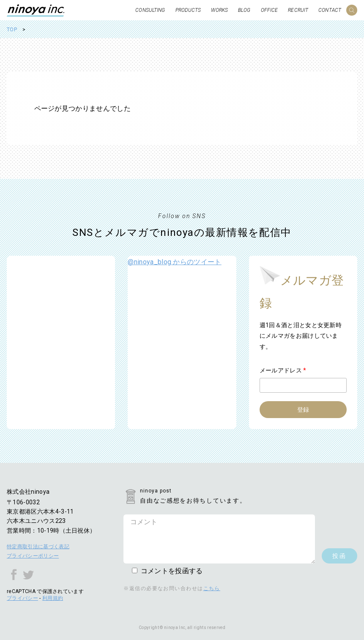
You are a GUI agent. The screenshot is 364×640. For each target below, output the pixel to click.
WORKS (219, 10)
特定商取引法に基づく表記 (38, 547)
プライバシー (22, 598)
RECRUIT (298, 10)
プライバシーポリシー (33, 556)
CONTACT (330, 10)
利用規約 (53, 598)
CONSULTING (150, 10)
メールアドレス (283, 370)
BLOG (244, 10)
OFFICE (270, 10)
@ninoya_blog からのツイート (174, 262)
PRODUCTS (188, 10)
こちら (212, 588)
